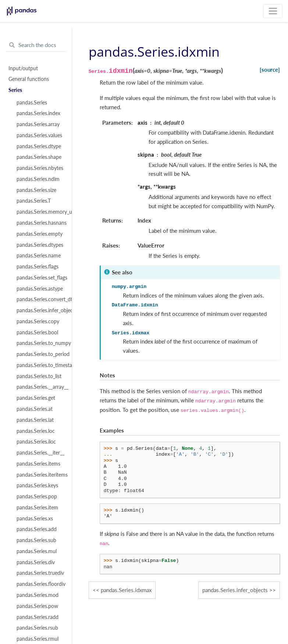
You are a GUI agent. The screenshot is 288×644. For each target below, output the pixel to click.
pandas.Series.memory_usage (40, 212)
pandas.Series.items (38, 464)
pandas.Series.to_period (40, 354)
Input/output (23, 68)
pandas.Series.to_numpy (40, 343)
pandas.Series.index (38, 113)
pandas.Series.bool (37, 332)
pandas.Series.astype (40, 289)
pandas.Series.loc (36, 431)
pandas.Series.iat (35, 420)
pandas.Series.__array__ (40, 387)
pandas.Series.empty (40, 234)
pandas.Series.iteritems (40, 475)
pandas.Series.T (34, 201)
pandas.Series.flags (38, 267)
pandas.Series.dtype (39, 146)
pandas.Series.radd (38, 617)
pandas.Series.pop (37, 497)
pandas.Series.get (36, 398)
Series (15, 90)
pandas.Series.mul (37, 551)
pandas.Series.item (37, 508)
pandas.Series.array (38, 124)
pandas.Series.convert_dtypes (40, 299)
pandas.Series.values (39, 135)
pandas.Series (32, 103)
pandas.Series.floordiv (40, 584)
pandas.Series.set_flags (40, 278)
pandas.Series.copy (38, 321)
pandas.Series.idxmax (126, 590)
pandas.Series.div (36, 562)
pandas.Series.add (37, 529)
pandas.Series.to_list (39, 376)
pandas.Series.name (39, 256)
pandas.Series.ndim (38, 179)
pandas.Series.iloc (36, 442)
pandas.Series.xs (35, 519)
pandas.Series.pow (37, 606)
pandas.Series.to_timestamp (40, 365)
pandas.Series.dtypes (40, 245)
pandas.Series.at (35, 409)
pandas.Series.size (36, 190)
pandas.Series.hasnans (40, 223)
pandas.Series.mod (38, 595)
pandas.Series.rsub (37, 628)
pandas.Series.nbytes (40, 168)
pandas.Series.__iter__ (40, 453)
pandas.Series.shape (39, 157)
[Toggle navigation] (273, 11)
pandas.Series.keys (37, 485)
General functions (29, 79)
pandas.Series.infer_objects (40, 310)
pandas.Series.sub (36, 540)
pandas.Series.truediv (40, 573)
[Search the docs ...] (36, 45)
